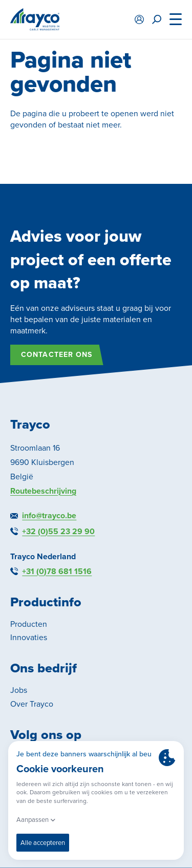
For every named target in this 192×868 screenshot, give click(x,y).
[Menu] (176, 19)
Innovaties (29, 637)
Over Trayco (32, 704)
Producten (29, 624)
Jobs (19, 690)
